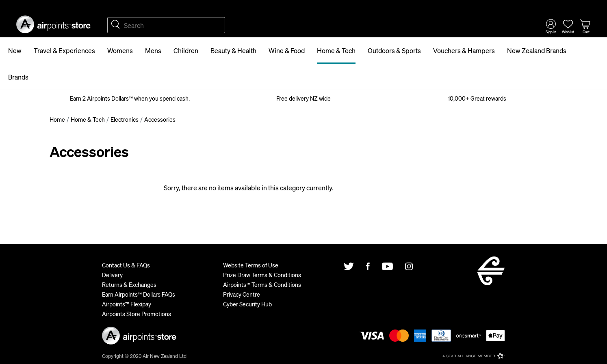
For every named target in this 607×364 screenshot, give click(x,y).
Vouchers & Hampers (464, 51)
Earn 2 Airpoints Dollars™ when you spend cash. (130, 98)
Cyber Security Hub (247, 304)
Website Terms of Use (251, 265)
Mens (153, 51)
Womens (120, 51)
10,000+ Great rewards (477, 98)
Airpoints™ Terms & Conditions (262, 284)
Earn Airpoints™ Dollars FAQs (139, 294)
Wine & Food (287, 51)
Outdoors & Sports (394, 51)
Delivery (112, 275)
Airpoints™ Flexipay (127, 304)
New (15, 51)
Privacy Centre (242, 294)
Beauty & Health (233, 51)
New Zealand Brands (537, 51)
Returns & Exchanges (129, 284)
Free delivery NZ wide (303, 98)
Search (115, 25)
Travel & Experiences (64, 51)
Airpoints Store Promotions (137, 314)
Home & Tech (336, 51)
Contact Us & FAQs (126, 265)
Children (186, 51)
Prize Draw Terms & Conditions (262, 275)
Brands (18, 77)
